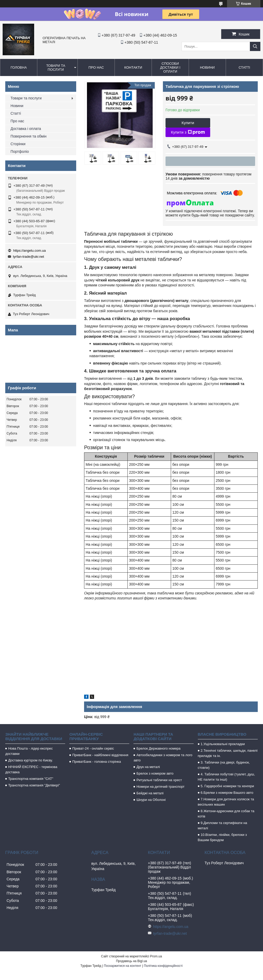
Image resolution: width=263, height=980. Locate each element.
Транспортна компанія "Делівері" (34, 785)
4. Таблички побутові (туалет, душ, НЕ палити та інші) (226, 777)
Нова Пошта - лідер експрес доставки (29, 751)
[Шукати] (255, 46)
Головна (19, 67)
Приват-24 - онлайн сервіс (93, 748)
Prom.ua (156, 956)
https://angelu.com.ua (29, 251)
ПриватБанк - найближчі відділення (100, 755)
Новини (207, 67)
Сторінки (18, 144)
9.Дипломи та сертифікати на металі (223, 825)
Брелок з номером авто (155, 773)
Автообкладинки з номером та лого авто (163, 758)
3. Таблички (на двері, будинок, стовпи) (224, 765)
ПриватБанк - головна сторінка (97, 762)
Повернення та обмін (29, 136)
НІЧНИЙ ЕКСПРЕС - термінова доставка (31, 769)
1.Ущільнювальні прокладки (223, 744)
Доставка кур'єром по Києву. (30, 760)
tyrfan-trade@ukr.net (29, 257)
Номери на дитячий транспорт (160, 787)
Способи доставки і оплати (170, 67)
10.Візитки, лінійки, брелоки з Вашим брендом (222, 837)
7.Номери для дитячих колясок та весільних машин (226, 802)
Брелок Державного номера (158, 748)
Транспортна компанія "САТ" (31, 779)
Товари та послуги (56, 68)
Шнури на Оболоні (151, 800)
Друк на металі (148, 767)
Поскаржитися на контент (122, 966)
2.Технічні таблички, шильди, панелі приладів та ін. (228, 753)
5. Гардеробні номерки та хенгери (227, 786)
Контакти (133, 67)
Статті (244, 67)
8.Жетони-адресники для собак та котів (226, 814)
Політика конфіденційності (163, 966)
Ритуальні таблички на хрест (159, 780)
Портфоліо (20, 151)
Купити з (188, 132)
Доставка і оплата (26, 129)
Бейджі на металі (150, 793)
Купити (188, 123)
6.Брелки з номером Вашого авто (227, 793)
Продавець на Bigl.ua (131, 961)
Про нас (96, 67)
